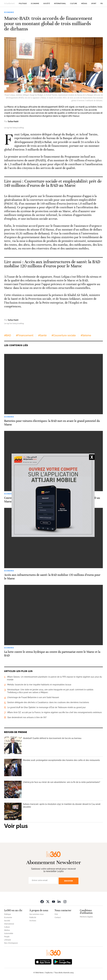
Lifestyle (8, 940)
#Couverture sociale (64, 335)
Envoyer (69, 881)
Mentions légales (86, 917)
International (60, 4)
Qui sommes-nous (37, 914)
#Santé (42, 335)
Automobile (9, 933)
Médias (84, 4)
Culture (74, 4)
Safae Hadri (13, 121)
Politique (23, 4)
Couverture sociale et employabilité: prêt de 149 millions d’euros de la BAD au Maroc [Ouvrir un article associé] (53, 183)
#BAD (8, 335)
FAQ (56, 914)
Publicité (33, 917)
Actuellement (9, 3)
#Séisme (86, 335)
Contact (58, 917)
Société (47, 4)
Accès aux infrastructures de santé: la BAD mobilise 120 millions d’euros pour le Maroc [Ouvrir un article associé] (52, 264)
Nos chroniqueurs (11, 943)
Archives (33, 921)
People (7, 937)
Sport (94, 4)
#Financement (25, 335)
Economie (35, 4)
